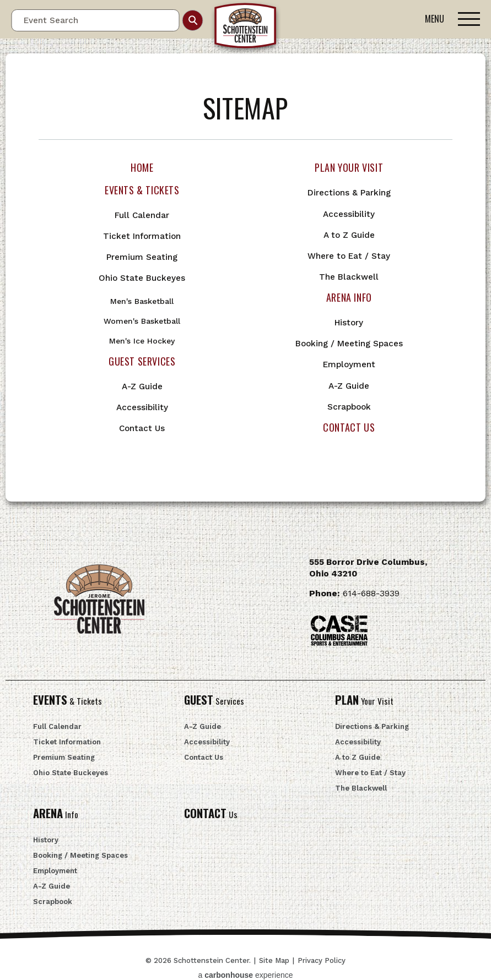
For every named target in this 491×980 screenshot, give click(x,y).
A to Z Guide (349, 235)
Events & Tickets (142, 190)
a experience (246, 975)
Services (214, 701)
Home (142, 167)
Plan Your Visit (349, 167)
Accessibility (142, 407)
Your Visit (364, 701)
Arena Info (349, 297)
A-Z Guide (142, 386)
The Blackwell (349, 277)
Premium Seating (142, 257)
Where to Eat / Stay (349, 256)
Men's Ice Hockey (142, 341)
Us (211, 814)
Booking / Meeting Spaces (349, 344)
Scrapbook (349, 407)
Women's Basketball (142, 321)
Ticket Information (142, 236)
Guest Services (142, 361)
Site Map (274, 960)
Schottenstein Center (246, 28)
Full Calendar (142, 215)
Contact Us (142, 428)
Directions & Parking (349, 193)
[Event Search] (95, 20)
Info (56, 814)
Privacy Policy (322, 960)
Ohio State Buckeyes (142, 278)
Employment (349, 364)
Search (193, 20)
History (349, 323)
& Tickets (68, 701)
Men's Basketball (142, 301)
